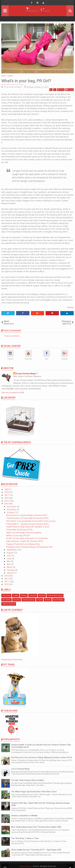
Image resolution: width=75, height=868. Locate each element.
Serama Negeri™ (26, 866)
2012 (7, 579)
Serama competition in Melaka (24, 816)
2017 (7, 495)
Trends (48, 600)
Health (16, 595)
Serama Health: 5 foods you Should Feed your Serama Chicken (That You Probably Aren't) (41, 746)
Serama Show (29, 600)
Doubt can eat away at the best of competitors (27, 538)
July (9, 556)
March (10, 567)
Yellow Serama (9, 604)
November (12, 510)
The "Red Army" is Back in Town (25, 838)
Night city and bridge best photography (24, 533)
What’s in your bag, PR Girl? (18, 535)
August (10, 553)
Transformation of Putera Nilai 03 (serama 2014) (27, 518)
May (9, 561)
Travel (40, 600)
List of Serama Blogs (20, 769)
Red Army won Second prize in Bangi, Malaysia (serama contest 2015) (42, 757)
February (11, 570)
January (10, 573)
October (11, 512)
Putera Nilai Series (55, 595)
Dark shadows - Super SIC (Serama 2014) (25, 541)
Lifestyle (33, 595)
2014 (7, 504)
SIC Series (7, 600)
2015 (7, 501)
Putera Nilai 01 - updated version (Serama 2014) (27, 524)
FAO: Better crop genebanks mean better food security (31, 521)
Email (69, 90)
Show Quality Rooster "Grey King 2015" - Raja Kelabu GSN (36, 850)
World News (58, 600)
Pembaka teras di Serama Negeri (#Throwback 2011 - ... (31, 547)
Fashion (70, 307)
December (12, 507)
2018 (7, 492)
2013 (7, 576)
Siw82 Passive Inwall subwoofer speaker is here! (28, 527)
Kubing (24, 595)
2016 (7, 498)
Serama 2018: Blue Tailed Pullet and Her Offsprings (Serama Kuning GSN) (40, 804)
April (9, 564)
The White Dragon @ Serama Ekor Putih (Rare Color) (34, 792)
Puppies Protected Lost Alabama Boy (23, 544)
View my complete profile (13, 392)
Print (61, 90)
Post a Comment (12, 336)
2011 (7, 582)
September (12, 550)
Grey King (6, 595)
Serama (17, 600)
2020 (7, 489)
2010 (7, 584)
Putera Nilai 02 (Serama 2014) (19, 530)
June (9, 559)
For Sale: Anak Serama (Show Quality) (28, 780)
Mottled (42, 595)
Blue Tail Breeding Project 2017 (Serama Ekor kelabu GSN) (36, 827)
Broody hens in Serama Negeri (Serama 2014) (27, 515)
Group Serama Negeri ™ (27, 374)
